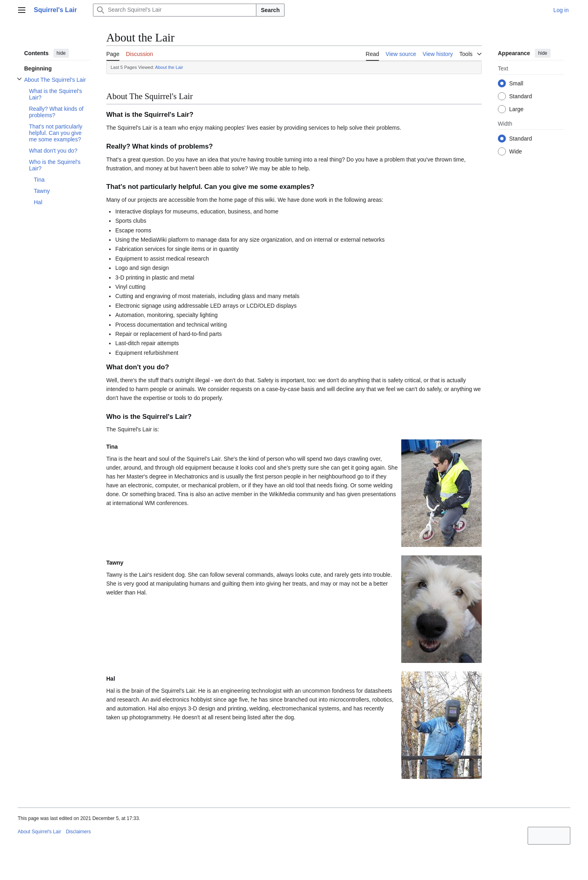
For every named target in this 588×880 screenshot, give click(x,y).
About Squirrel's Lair (39, 832)
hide (61, 53)
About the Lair (169, 67)
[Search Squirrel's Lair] (175, 10)
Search (270, 10)
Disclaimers (78, 832)
